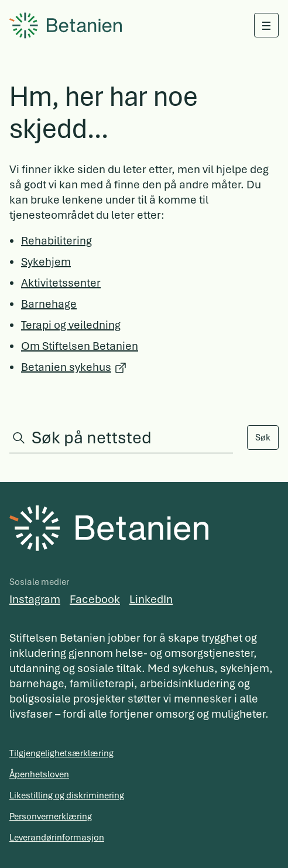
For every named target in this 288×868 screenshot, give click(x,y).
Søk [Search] (263, 438)
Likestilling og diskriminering (67, 795)
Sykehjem (46, 262)
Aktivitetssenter (61, 283)
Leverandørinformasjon (57, 838)
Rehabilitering (56, 241)
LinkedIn (151, 599)
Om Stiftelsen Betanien (80, 346)
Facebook (95, 599)
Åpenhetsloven (39, 774)
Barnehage (49, 304)
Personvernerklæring (51, 817)
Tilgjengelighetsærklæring (61, 753)
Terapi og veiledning (71, 325)
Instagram (35, 599)
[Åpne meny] (266, 25)
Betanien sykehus (66, 367)
